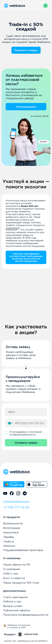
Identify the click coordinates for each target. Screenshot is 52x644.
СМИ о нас (11, 574)
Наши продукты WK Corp (21, 583)
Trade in (9, 541)
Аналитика (11, 532)
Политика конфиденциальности (26, 615)
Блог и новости (14, 578)
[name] (26, 412)
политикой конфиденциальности (26, 433)
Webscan (9, 546)
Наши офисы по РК (17, 565)
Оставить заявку (26, 443)
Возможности (13, 523)
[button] (45, 6)
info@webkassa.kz (16, 502)
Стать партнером (15, 597)
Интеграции (12, 528)
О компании (12, 569)
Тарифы (9, 537)
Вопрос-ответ (13, 606)
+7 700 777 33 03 (16, 507)
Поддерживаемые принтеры (23, 550)
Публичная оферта (17, 610)
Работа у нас (12, 601)
